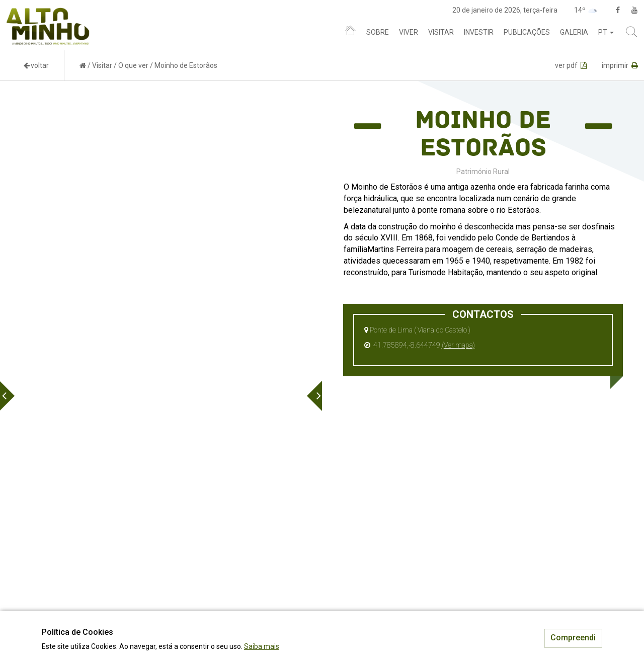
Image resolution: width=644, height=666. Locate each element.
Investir (479, 32)
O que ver (133, 65)
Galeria (574, 32)
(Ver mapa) (458, 345)
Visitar (441, 32)
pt (606, 32)
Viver (409, 32)
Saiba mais (262, 646)
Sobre (378, 32)
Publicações (527, 32)
